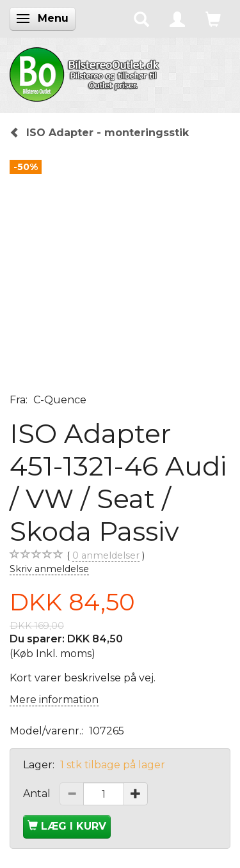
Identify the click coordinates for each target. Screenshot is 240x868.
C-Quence (60, 400)
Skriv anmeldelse (49, 569)
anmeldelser (106, 556)
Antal (38, 794)
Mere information (54, 700)
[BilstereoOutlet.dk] (86, 72)
